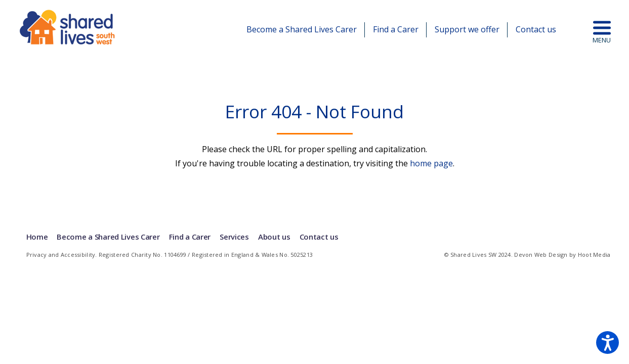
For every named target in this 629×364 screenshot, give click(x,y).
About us (274, 237)
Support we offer (467, 29)
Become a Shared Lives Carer (302, 29)
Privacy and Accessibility (61, 255)
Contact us (536, 29)
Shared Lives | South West (68, 27)
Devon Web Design (541, 255)
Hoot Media (594, 255)
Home (37, 237)
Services (234, 237)
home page (431, 163)
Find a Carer (396, 29)
